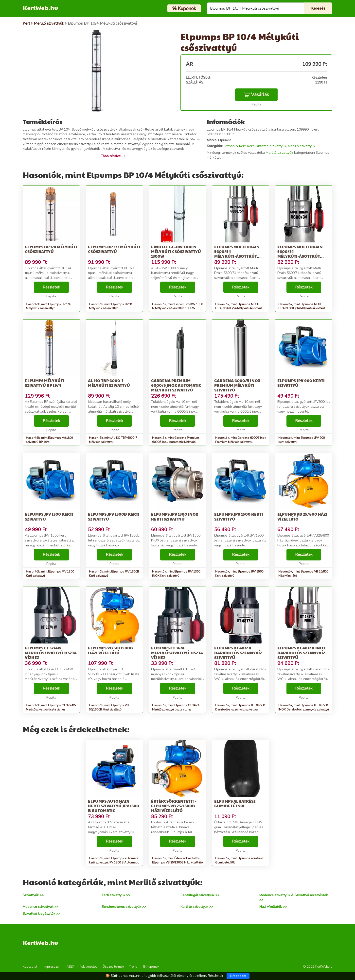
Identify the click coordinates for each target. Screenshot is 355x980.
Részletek (51, 287)
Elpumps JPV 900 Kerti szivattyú (301, 383)
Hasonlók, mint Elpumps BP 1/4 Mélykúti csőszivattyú (48, 306)
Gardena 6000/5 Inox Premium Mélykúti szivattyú (237, 385)
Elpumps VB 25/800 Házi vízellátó (302, 516)
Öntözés (262, 146)
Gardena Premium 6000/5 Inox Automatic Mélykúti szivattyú (176, 385)
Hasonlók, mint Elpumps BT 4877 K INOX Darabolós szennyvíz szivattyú (304, 707)
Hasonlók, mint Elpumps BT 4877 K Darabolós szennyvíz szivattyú (240, 707)
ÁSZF (71, 967)
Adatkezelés (89, 967)
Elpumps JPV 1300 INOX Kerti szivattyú (175, 516)
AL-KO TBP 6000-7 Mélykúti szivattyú (109, 383)
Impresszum (53, 967)
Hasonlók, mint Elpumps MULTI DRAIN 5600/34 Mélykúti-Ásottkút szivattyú (302, 308)
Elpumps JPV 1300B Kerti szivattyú (114, 516)
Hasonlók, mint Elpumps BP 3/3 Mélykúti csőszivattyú (111, 306)
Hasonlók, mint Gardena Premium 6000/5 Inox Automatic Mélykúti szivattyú (176, 442)
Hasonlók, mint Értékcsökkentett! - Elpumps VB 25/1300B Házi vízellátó (177, 860)
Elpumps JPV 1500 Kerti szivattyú (239, 516)
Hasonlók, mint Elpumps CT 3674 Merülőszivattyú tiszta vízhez (176, 707)
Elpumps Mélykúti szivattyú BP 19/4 (45, 383)
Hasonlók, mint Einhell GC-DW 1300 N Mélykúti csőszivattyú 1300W (177, 306)
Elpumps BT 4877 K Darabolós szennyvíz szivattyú (238, 652)
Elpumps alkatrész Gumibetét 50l (235, 803)
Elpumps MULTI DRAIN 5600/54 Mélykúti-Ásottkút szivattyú (237, 254)
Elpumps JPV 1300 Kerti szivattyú (49, 516)
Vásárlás (256, 95)
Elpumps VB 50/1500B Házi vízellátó (110, 650)
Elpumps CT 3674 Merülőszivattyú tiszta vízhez (177, 652)
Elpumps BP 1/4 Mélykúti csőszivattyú (51, 249)
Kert (250, 146)
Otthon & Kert (235, 146)
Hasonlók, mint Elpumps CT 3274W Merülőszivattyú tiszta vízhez (51, 707)
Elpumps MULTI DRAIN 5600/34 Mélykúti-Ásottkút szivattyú (300, 254)
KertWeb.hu (40, 8)
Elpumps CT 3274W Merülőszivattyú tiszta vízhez (51, 652)
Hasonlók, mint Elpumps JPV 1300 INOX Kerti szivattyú (176, 574)
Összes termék (113, 967)
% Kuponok (151, 967)
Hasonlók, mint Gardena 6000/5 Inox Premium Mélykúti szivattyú (241, 440)
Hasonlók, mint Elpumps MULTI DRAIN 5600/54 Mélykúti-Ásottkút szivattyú (239, 308)
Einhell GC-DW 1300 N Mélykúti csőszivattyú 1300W (176, 251)
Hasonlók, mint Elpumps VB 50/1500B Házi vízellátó (109, 707)
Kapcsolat (30, 967)
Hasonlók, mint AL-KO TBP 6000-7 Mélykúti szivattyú (113, 440)
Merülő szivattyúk (302, 146)
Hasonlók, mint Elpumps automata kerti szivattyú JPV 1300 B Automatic (114, 860)
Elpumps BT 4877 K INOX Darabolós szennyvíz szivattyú (302, 652)
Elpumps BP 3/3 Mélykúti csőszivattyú (114, 249)
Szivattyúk (278, 146)
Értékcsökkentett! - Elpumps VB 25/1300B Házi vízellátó (174, 806)
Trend (133, 967)
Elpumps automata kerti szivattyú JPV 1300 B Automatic (114, 806)
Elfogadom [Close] (238, 976)
